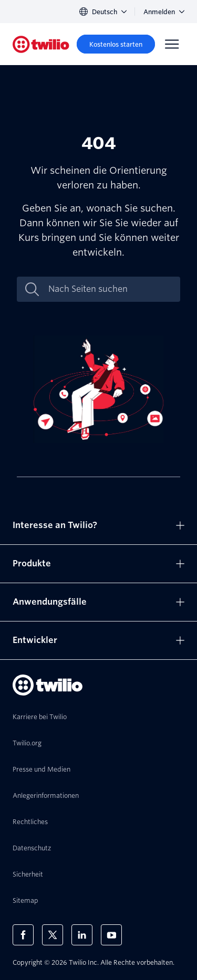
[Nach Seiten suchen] (110, 289)
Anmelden (164, 12)
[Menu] (172, 44)
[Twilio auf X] (53, 935)
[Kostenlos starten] (116, 44)
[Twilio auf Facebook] (23, 935)
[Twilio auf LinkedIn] (82, 935)
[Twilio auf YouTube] (111, 935)
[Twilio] (41, 44)
